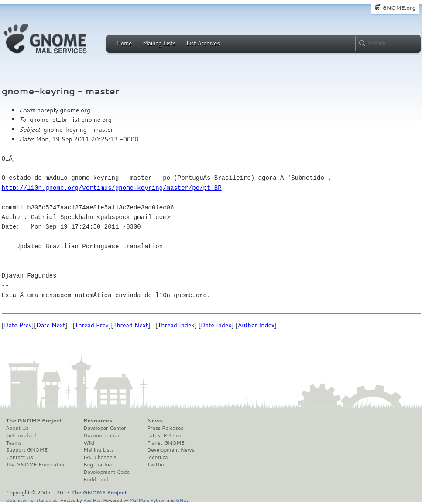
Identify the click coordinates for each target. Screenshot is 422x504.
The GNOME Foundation (36, 465)
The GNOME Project (34, 421)
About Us (17, 428)
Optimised (17, 500)
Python (158, 500)
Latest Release (165, 435)
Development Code (106, 472)
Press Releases (165, 428)
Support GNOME (27, 450)
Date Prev (18, 325)
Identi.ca (158, 457)
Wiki (89, 443)
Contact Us (20, 457)
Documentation (102, 435)
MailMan (139, 500)
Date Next (51, 325)
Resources (98, 421)
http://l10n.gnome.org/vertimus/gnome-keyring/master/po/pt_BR (112, 188)
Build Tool (96, 480)
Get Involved (21, 435)
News (155, 421)
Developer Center (105, 428)
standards (47, 500)
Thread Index (176, 325)
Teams (14, 443)
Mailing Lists (159, 43)
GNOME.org (399, 8)
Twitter (156, 465)
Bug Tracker (98, 465)
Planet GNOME (166, 443)
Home (124, 43)
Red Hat (92, 500)
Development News (171, 450)
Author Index (256, 325)
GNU (181, 500)
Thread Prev (92, 325)
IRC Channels (100, 457)
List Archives (203, 43)
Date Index (216, 325)
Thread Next (130, 325)
